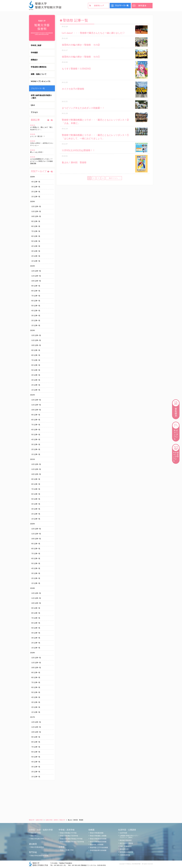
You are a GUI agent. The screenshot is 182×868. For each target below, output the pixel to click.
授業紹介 (34, 60)
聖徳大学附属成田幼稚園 (98, 839)
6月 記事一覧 (36, 236)
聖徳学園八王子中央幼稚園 (99, 848)
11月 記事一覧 (36, 211)
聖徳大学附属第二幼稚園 (98, 836)
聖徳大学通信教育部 (37, 847)
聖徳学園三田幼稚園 (97, 845)
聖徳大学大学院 (36, 833)
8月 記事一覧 (36, 226)
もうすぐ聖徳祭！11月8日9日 (76, 69)
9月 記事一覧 (36, 221)
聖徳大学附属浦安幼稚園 (98, 842)
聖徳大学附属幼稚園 (97, 833)
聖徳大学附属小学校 (67, 850)
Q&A (33, 105)
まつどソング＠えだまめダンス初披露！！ (83, 108)
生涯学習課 (123, 833)
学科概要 (34, 53)
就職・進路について (39, 74)
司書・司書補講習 (126, 846)
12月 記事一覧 (36, 206)
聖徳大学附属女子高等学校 (69, 836)
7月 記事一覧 (36, 231)
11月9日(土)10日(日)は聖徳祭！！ (78, 150)
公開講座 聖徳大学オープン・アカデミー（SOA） (130, 837)
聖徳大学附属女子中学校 (68, 833)
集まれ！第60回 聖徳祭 (74, 162)
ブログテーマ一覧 (38, 88)
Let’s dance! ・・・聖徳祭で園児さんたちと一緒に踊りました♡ (93, 33)
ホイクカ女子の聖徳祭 (73, 89)
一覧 (51, 120)
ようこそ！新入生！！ (38, 136)
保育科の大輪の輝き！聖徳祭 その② (81, 45)
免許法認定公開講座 (126, 843)
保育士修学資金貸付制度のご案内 (41, 97)
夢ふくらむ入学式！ (37, 152)
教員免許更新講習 (126, 840)
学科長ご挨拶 (36, 45)
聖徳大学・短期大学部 (36, 820)
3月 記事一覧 (36, 187)
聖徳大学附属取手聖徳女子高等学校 (72, 842)
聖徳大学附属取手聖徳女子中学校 (71, 839)
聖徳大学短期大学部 (37, 839)
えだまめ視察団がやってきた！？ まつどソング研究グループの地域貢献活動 (42, 161)
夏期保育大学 (124, 849)
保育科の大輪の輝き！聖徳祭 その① (81, 57)
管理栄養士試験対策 (126, 852)
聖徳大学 (33, 836)
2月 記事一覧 (36, 192)
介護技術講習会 (125, 855)
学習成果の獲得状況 (39, 67)
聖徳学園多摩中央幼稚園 (98, 850)
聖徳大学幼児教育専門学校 (39, 856)
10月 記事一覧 (36, 216)
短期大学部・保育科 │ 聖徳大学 (55, 820)
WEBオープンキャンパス (41, 81)
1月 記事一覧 (36, 197)
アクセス (34, 112)
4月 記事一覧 (36, 182)
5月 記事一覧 (36, 241)
